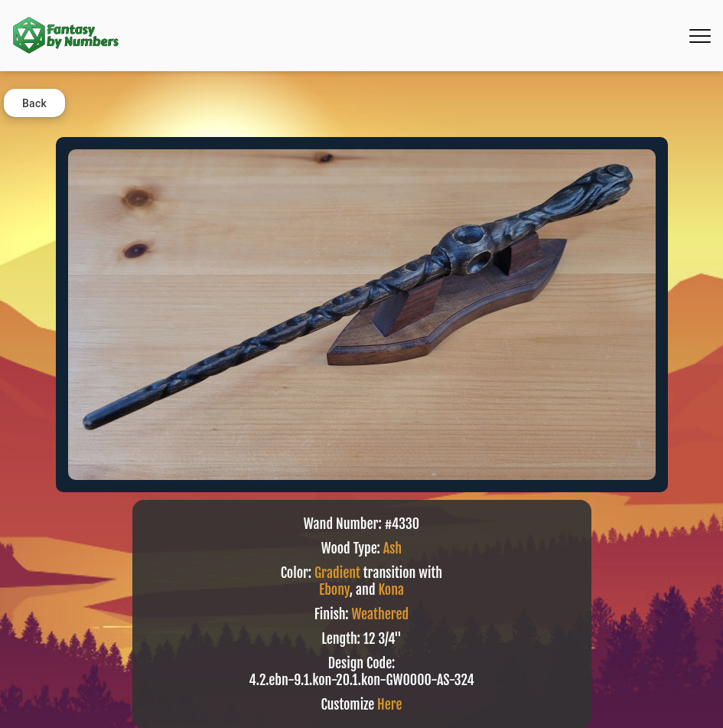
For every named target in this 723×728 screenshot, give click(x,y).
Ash (392, 548)
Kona (391, 589)
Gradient (337, 573)
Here (389, 704)
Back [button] (34, 103)
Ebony (334, 589)
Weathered (380, 614)
